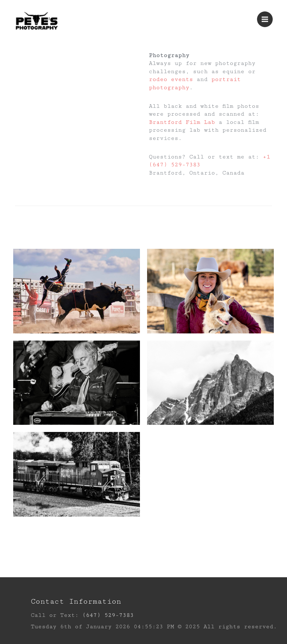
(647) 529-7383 (108, 615)
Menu (267, 16)
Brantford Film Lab (182, 122)
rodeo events (171, 79)
